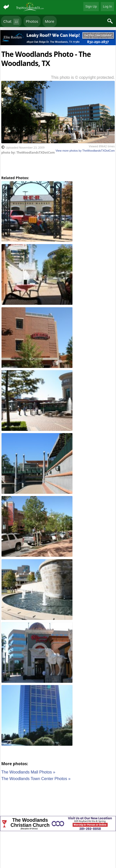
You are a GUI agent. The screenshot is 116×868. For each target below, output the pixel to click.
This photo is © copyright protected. (83, 77)
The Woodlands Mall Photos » (28, 772)
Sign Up (91, 6)
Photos (32, 21)
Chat (11, 22)
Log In (107, 6)
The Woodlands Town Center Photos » (36, 779)
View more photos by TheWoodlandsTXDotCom (85, 151)
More (50, 21)
